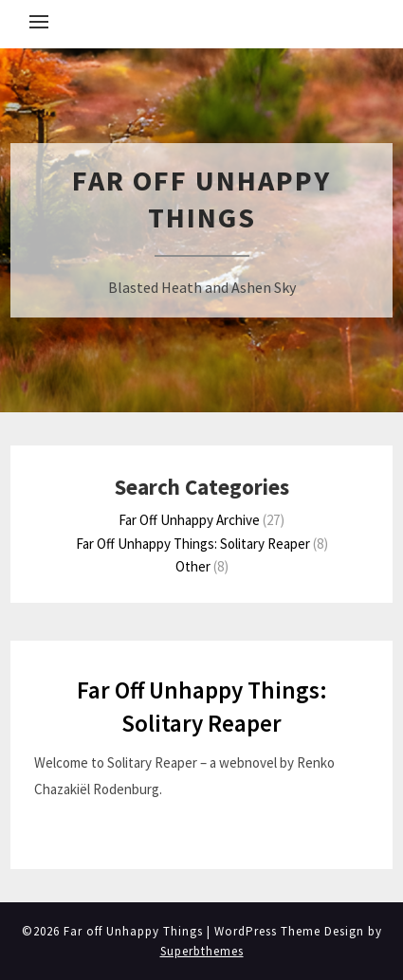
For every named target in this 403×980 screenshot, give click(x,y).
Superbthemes (202, 951)
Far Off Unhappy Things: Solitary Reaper (193, 544)
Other (193, 566)
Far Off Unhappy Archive (189, 520)
